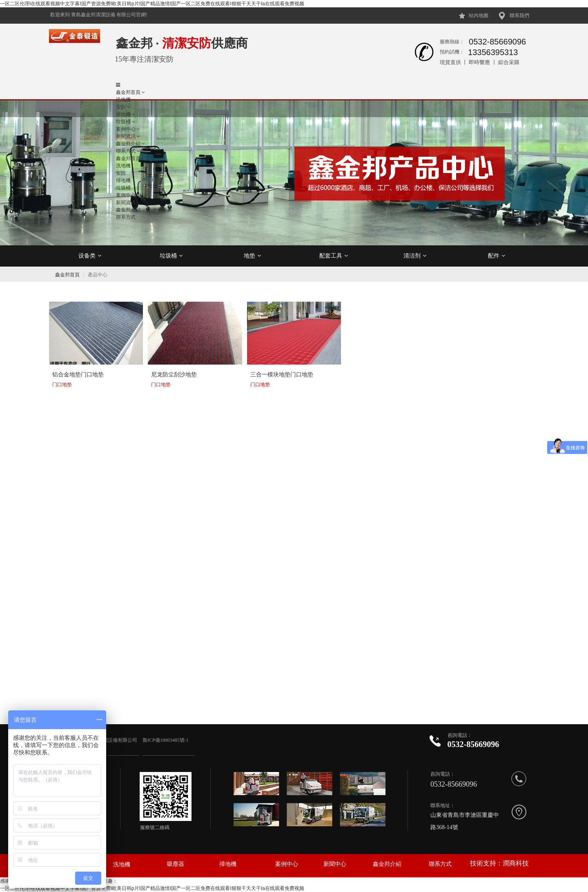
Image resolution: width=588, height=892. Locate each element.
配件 (497, 256)
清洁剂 (415, 256)
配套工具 (334, 256)
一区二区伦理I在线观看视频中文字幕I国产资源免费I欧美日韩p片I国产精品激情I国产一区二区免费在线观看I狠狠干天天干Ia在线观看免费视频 (152, 4)
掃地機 (228, 864)
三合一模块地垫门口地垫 (282, 374)
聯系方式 (440, 864)
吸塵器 (176, 864)
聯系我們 (519, 16)
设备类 (90, 256)
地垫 (252, 256)
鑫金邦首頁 (128, 92)
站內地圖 (479, 16)
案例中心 (287, 864)
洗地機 (123, 100)
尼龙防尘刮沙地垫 (174, 374)
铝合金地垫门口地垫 (78, 374)
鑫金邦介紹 (387, 864)
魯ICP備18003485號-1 (166, 740)
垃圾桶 (171, 256)
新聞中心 (335, 864)
